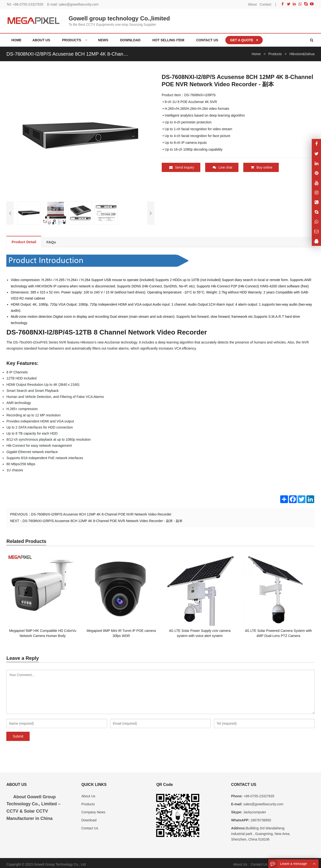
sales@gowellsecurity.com (79, 4)
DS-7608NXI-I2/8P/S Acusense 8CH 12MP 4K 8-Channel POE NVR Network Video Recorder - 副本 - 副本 (103, 518)
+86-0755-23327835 (28, 4)
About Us (88, 793)
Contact (265, 4)
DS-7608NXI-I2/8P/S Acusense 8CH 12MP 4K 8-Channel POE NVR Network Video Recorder (101, 511)
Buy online (262, 167)
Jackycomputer (254, 809)
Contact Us (90, 825)
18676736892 (260, 817)
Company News (93, 809)
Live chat (222, 167)
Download (89, 817)
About (252, 4)
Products (88, 801)
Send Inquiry (182, 167)
